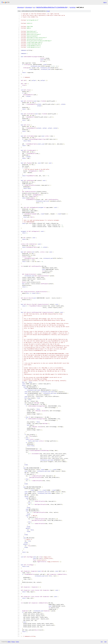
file (48, 11)
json (105, 642)
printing (73, 7)
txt (102, 642)
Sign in (105, 2)
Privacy (13, 642)
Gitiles (9, 642)
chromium (21, 7)
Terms (17, 642)
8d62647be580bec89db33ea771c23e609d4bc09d (52, 7)
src (34, 7)
